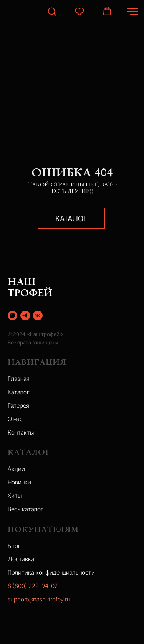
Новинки (19, 482)
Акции (16, 468)
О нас (15, 418)
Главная (19, 378)
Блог (14, 545)
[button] (52, 11)
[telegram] (25, 315)
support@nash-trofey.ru (39, 599)
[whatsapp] (12, 315)
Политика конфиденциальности (51, 572)
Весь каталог (26, 509)
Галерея (18, 405)
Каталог (71, 218)
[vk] (38, 315)
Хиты (15, 495)
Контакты (21, 432)
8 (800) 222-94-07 (33, 585)
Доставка (21, 558)
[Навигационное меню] (132, 12)
